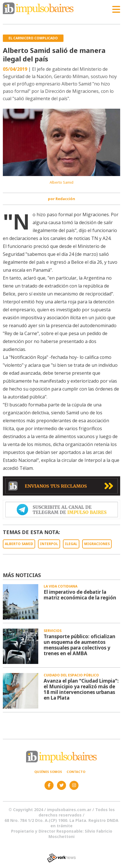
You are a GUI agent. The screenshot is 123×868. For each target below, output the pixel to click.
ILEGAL (71, 544)
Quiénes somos (48, 772)
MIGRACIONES (97, 544)
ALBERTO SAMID (19, 544)
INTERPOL (49, 544)
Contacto (76, 772)
